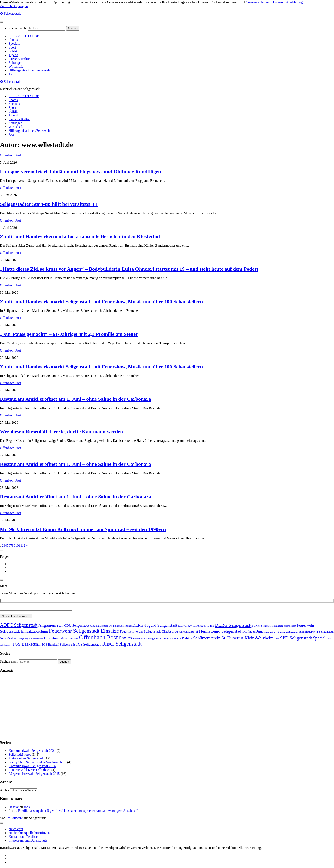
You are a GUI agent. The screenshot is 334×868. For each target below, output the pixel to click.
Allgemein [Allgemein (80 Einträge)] (47, 625)
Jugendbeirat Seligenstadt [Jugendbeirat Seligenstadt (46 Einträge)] (277, 631)
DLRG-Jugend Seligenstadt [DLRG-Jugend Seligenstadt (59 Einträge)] (155, 625)
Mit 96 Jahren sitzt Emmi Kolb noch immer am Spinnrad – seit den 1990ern (83, 529)
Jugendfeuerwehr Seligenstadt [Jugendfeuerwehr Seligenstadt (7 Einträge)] (316, 632)
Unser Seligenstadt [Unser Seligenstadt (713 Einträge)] (122, 644)
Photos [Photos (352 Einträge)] (125, 638)
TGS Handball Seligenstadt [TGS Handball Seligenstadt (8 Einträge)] (58, 645)
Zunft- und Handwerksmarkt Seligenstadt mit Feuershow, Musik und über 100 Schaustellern (101, 302)
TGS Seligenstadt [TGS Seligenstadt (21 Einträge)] (88, 644)
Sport (12, 47)
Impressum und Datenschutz (28, 840)
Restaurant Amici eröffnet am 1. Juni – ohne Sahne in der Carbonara (76, 399)
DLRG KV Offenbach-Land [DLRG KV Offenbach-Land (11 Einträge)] (196, 626)
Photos (13, 40)
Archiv (5, 790)
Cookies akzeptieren (224, 2)
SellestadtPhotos (20, 754)
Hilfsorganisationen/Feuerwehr (30, 70)
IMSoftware (15, 818)
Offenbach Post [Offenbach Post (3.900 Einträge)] (98, 637)
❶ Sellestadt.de (11, 14)
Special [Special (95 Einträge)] (319, 638)
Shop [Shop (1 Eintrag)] (277, 639)
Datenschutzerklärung (288, 2)
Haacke (14, 807)
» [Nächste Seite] (27, 546)
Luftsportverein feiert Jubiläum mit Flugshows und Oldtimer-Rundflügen (81, 172)
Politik (13, 51)
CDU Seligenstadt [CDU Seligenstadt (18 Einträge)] (77, 626)
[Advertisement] (128, 706)
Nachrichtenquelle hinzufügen (29, 833)
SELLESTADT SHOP (24, 36)
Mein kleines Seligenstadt (26, 758)
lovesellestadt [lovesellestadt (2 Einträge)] (72, 639)
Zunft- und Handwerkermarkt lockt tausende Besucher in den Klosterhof (80, 236)
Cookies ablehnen (258, 2)
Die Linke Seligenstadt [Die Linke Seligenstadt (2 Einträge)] (120, 626)
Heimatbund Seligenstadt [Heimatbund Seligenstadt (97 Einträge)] (221, 631)
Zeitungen (15, 63)
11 (20, 546)
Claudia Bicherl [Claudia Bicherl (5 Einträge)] (99, 626)
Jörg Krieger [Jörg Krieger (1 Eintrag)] (24, 639)
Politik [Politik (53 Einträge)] (187, 638)
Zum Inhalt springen (14, 6)
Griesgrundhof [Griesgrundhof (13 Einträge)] (189, 631)
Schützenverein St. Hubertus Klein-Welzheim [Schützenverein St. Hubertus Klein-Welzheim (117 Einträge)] (233, 638)
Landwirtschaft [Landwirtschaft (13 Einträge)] (54, 638)
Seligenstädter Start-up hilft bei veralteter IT (49, 204)
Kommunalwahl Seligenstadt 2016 (32, 766)
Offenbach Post (11, 155)
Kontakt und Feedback (24, 837)
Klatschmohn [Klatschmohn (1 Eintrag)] (37, 639)
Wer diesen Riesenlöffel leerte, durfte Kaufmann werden (61, 432)
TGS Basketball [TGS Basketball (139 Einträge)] (26, 644)
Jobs (12, 74)
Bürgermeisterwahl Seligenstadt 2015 (34, 774)
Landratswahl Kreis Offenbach (30, 770)
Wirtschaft (16, 66)
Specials (14, 44)
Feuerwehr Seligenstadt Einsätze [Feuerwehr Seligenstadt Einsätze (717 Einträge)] (84, 631)
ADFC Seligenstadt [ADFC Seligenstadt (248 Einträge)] (19, 625)
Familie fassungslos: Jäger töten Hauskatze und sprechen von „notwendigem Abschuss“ (78, 811)
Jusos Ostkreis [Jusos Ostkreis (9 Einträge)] (9, 638)
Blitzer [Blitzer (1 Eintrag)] (60, 626)
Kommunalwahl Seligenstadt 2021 (32, 751)
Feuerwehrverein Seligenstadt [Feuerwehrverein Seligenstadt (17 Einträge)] (140, 631)
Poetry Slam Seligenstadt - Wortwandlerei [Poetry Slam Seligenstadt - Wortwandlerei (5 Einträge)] (157, 638)
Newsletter (16, 829)
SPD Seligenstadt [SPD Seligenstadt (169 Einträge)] (296, 638)
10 (17, 546)
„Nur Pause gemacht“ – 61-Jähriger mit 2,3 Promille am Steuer (69, 334)
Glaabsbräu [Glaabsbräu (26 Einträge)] (170, 631)
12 (24, 546)
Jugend (13, 55)
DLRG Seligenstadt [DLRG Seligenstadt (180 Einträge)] (233, 625)
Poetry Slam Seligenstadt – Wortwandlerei (37, 762)
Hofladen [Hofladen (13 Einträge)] (249, 631)
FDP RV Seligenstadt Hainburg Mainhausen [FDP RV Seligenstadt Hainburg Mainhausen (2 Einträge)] (274, 626)
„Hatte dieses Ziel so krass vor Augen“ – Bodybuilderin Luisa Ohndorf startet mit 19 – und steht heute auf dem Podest (129, 269)
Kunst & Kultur (19, 59)
